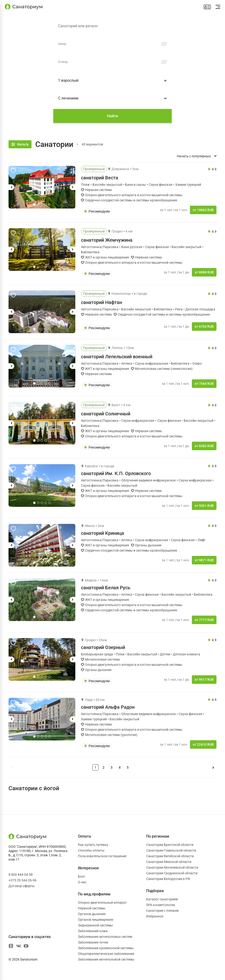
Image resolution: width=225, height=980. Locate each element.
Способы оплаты (91, 850)
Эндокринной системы (95, 925)
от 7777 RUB (204, 620)
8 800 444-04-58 (21, 875)
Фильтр (23, 144)
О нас (82, 882)
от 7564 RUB (204, 384)
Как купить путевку (93, 845)
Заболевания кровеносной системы (106, 948)
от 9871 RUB (204, 560)
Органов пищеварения (96, 920)
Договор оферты (22, 886)
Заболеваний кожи (93, 931)
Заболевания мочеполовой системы (106, 959)
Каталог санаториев (162, 899)
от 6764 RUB (204, 327)
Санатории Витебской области (170, 856)
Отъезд (63, 62)
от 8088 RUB (204, 272)
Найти (112, 116)
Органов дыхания (92, 914)
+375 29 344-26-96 (22, 880)
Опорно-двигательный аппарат (102, 903)
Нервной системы (92, 908)
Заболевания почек (93, 942)
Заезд (62, 44)
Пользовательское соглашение (102, 856)
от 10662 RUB (203, 210)
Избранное (155, 916)
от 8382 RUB (204, 446)
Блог (82, 876)
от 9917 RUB (204, 680)
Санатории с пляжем (162, 911)
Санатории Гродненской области (172, 873)
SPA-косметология (161, 905)
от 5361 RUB (204, 506)
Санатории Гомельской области (171, 850)
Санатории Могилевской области (172, 867)
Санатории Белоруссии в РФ (168, 879)
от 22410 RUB (203, 744)
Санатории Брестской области (170, 845)
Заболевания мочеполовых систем (105, 937)
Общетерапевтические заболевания (106, 954)
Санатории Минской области (169, 862)
